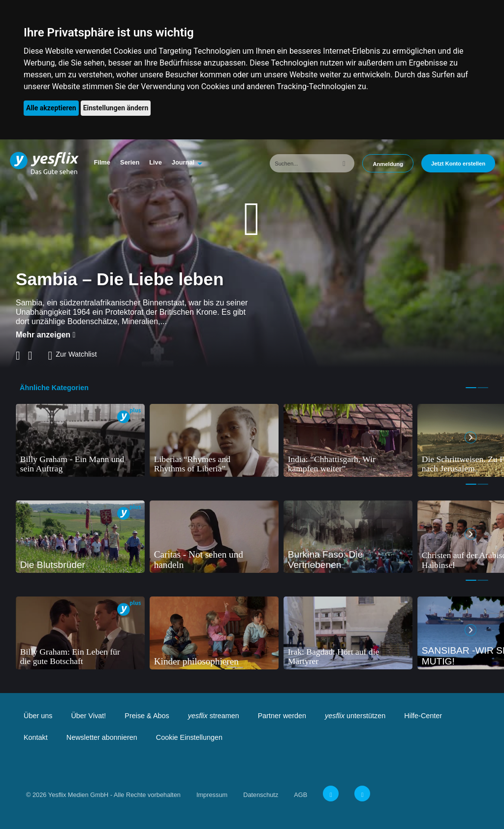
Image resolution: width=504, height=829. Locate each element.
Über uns (38, 716)
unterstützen (355, 716)
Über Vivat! (88, 716)
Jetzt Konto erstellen (458, 164)
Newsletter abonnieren (102, 737)
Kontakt (36, 737)
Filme (102, 162)
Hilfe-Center (423, 716)
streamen (214, 716)
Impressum (212, 795)
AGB (300, 795)
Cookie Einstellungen (189, 737)
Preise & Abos (147, 716)
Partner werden (282, 716)
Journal (183, 162)
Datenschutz (261, 795)
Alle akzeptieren (51, 108)
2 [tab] (483, 388)
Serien (130, 162)
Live (156, 162)
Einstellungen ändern (116, 108)
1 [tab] (471, 388)
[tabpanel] (80, 440)
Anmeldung (388, 164)
